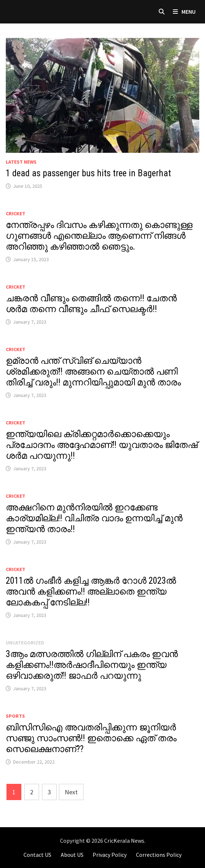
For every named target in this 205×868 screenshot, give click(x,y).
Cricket (16, 213)
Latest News (21, 162)
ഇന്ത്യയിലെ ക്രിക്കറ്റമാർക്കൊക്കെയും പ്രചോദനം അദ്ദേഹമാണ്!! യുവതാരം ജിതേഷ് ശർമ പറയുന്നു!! (102, 445)
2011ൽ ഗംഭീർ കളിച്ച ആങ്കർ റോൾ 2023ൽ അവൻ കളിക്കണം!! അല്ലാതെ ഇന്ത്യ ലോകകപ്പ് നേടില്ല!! (91, 591)
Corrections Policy (159, 855)
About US (72, 855)
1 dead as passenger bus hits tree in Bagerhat (88, 173)
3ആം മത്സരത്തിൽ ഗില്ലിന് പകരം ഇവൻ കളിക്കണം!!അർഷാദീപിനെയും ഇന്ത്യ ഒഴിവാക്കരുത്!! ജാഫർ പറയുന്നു (92, 665)
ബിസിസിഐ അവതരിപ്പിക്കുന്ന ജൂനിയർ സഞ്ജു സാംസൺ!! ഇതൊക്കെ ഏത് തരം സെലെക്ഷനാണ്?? (91, 738)
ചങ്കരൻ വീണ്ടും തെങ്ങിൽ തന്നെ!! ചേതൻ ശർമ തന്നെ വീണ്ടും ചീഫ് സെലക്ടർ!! (91, 304)
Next (71, 792)
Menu (184, 12)
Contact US (37, 855)
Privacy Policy (110, 855)
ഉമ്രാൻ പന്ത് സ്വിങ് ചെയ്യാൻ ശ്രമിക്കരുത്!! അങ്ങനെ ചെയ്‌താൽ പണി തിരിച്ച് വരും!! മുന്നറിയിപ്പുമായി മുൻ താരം (93, 372)
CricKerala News (124, 841)
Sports (15, 716)
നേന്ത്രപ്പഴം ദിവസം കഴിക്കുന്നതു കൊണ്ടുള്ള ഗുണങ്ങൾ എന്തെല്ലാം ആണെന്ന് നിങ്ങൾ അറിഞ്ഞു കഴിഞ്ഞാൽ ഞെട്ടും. (99, 236)
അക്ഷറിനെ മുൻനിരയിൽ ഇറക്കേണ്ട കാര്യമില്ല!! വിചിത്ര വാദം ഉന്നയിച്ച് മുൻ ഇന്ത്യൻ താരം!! (94, 518)
